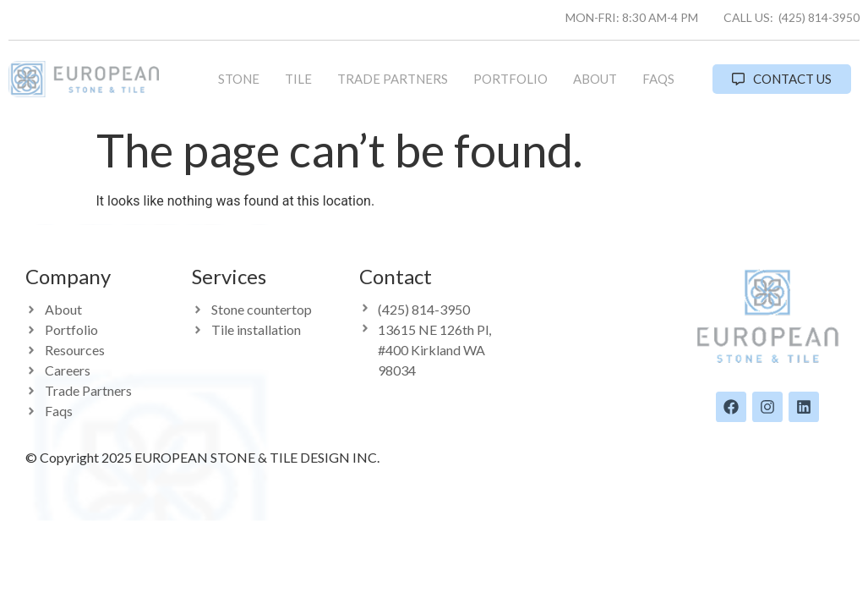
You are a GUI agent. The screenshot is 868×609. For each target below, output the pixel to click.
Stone (239, 79)
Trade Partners (393, 79)
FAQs (658, 79)
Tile (298, 79)
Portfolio (510, 79)
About (595, 79)
